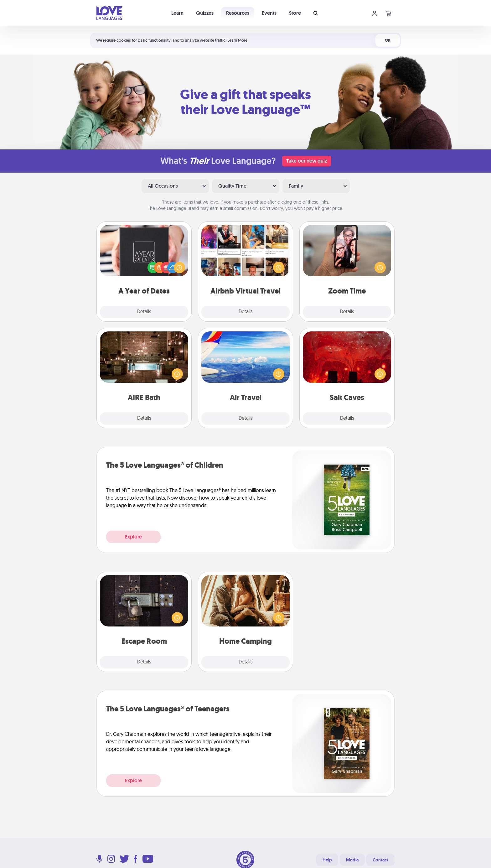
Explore (133, 537)
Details (144, 312)
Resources (238, 13)
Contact (380, 860)
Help (327, 860)
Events (269, 13)
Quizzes (205, 13)
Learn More (237, 40)
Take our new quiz (307, 161)
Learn (177, 13)
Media (352, 860)
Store (295, 13)
